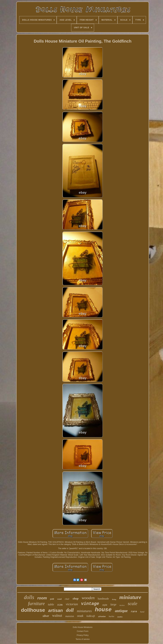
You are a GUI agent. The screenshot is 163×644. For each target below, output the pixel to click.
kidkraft (91, 616)
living (114, 599)
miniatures (84, 611)
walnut (57, 616)
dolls (29, 597)
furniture (36, 603)
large (113, 604)
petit (52, 599)
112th (60, 605)
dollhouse (33, 610)
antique (121, 611)
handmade (103, 599)
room (42, 598)
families (120, 617)
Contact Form (83, 631)
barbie (112, 616)
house (103, 610)
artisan (56, 610)
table (51, 604)
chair (67, 599)
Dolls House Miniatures (83, 627)
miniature (130, 597)
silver (46, 616)
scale (133, 603)
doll (70, 610)
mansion (70, 616)
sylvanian (102, 616)
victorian (72, 604)
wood (59, 599)
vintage (90, 604)
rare (134, 612)
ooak (80, 616)
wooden (88, 598)
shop (76, 598)
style (105, 605)
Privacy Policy (83, 635)
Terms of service (83, 639)
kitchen (122, 605)
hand (142, 612)
